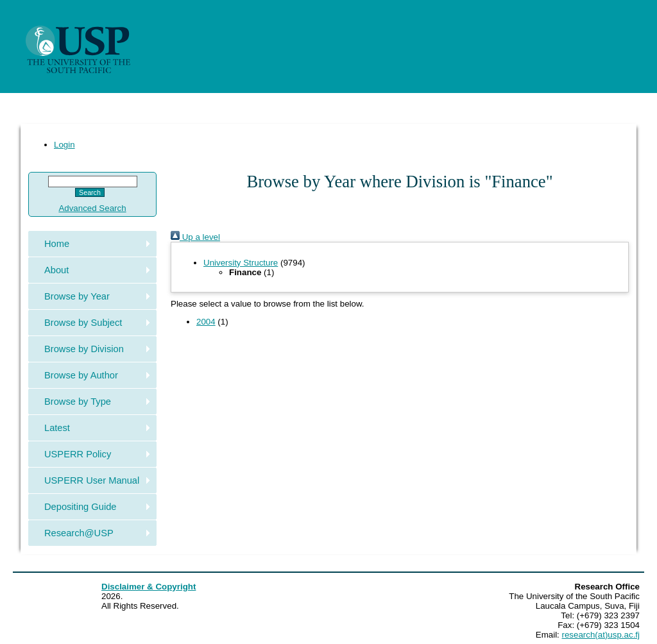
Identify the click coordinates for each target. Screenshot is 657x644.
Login (64, 145)
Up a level (195, 237)
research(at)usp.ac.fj (601, 635)
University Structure (241, 263)
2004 (206, 322)
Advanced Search (92, 208)
